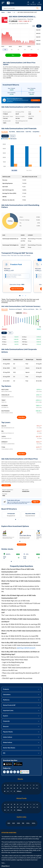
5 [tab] (27, 520)
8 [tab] (31, 562)
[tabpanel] (17, 275)
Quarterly (5, 136)
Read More (6, 485)
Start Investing (21, 545)
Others (19, 791)
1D (5, 50)
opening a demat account (26, 648)
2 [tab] (23, 296)
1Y (38, 50)
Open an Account (17, 289)
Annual (12, 136)
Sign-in (36, 502)
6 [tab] (30, 520)
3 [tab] (26, 296)
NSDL (34, 823)
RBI (23, 823)
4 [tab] (24, 520)
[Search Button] (37, 8)
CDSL (28, 823)
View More (22, 417)
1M (18, 50)
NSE (34, 26)
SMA (10, 333)
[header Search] (20, 8)
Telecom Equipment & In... (20, 19)
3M (25, 50)
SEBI (18, 823)
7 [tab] (28, 562)
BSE (39, 26)
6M (31, 50)
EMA (4, 333)
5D (12, 50)
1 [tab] (20, 296)
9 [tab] (34, 562)
